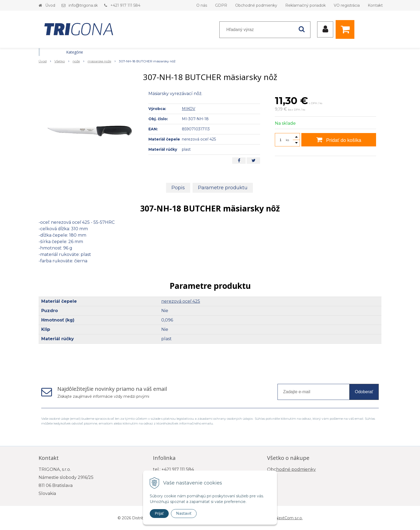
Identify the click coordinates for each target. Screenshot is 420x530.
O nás (202, 5)
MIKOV (189, 109)
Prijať (159, 513)
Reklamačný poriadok (305, 5)
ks (287, 140)
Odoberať (364, 392)
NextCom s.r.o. (289, 518)
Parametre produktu (223, 188)
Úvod (50, 5)
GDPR (221, 5)
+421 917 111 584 (125, 5)
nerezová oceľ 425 (181, 301)
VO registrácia (347, 5)
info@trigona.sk (83, 5)
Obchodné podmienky (256, 5)
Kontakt (375, 5)
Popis (178, 188)
